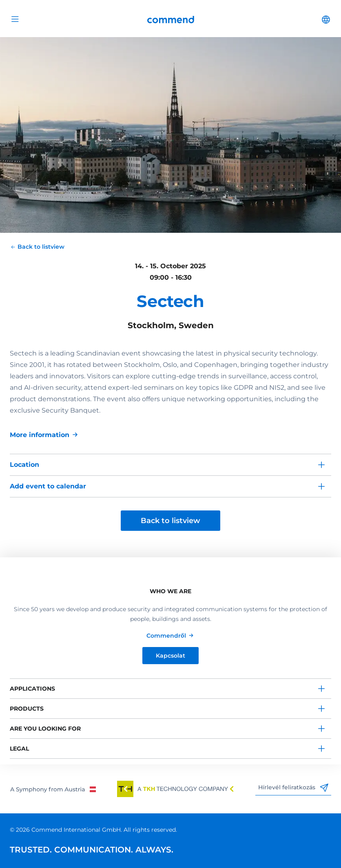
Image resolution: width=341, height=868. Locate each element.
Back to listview (170, 521)
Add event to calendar (48, 486)
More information (40, 435)
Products (27, 709)
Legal (19, 749)
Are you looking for (45, 729)
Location (24, 465)
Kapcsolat (170, 656)
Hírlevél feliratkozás (293, 788)
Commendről (166, 636)
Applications (32, 689)
